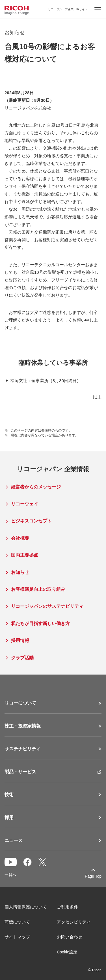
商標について (17, 922)
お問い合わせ (70, 937)
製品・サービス (20, 772)
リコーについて (20, 703)
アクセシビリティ (74, 922)
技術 (9, 795)
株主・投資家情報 (23, 726)
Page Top (93, 876)
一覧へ (10, 875)
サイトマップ (17, 937)
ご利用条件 (67, 907)
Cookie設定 (67, 952)
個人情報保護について (26, 907)
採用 (9, 818)
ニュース (14, 841)
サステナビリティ (23, 749)
